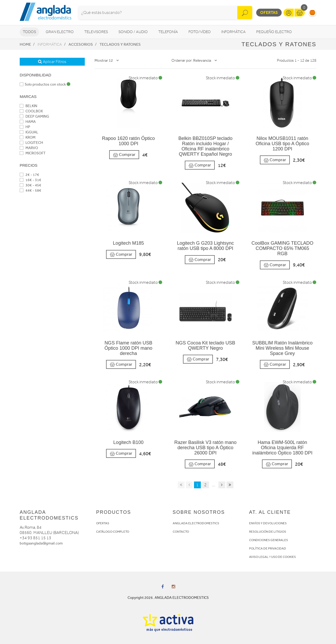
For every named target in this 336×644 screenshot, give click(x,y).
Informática (233, 32)
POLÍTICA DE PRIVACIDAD (268, 548)
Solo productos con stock (45, 84)
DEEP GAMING (34, 116)
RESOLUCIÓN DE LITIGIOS (268, 532)
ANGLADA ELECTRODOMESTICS (196, 523)
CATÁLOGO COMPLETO (113, 532)
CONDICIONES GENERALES (269, 540)
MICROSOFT (33, 153)
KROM (28, 137)
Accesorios (81, 44)
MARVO (29, 148)
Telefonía (168, 32)
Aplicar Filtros (52, 62)
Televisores (96, 32)
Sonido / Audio (133, 32)
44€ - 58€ (30, 190)
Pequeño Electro (274, 32)
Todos (29, 32)
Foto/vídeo (200, 32)
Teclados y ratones (120, 44)
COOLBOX (31, 111)
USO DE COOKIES (283, 557)
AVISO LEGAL (259, 557)
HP (25, 127)
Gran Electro (60, 32)
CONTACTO (181, 532)
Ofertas (269, 12)
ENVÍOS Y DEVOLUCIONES (268, 523)
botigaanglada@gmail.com (41, 543)
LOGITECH (31, 143)
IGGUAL (29, 132)
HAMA (28, 122)
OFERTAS (103, 523)
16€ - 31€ (30, 180)
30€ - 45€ (30, 185)
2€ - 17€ (29, 175)
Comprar (124, 155)
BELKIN (28, 106)
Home (25, 44)
